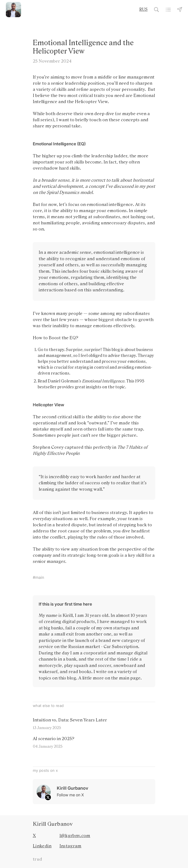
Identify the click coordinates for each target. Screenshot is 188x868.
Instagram (70, 846)
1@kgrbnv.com (75, 836)
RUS (143, 9)
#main (38, 577)
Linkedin (42, 846)
